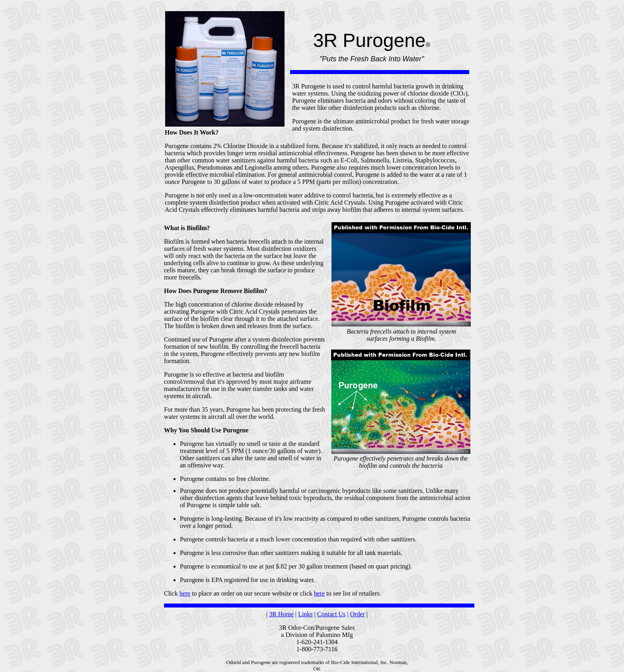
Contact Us (331, 614)
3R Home (281, 614)
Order (358, 614)
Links (305, 614)
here (185, 593)
